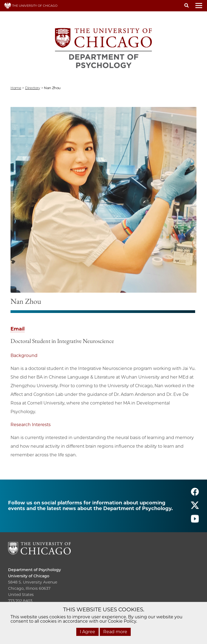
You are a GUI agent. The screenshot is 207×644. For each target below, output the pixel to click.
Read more (115, 632)
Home (16, 88)
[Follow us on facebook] (195, 494)
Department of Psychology (34, 570)
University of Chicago (29, 576)
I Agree (87, 632)
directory (33, 88)
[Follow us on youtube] (195, 521)
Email (18, 329)
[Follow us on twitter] (195, 508)
